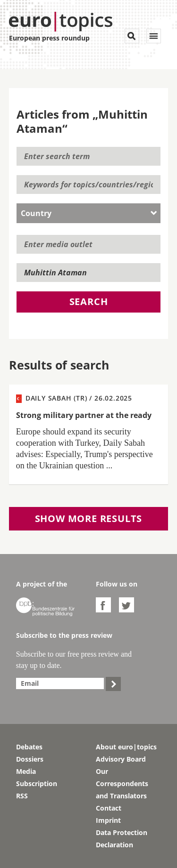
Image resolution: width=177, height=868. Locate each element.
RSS (22, 796)
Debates (29, 747)
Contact (109, 808)
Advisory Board (121, 759)
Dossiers (30, 759)
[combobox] (89, 213)
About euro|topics (126, 747)
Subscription (37, 784)
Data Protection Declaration (122, 839)
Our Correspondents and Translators (122, 784)
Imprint (108, 820)
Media (26, 771)
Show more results (89, 518)
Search (89, 301)
